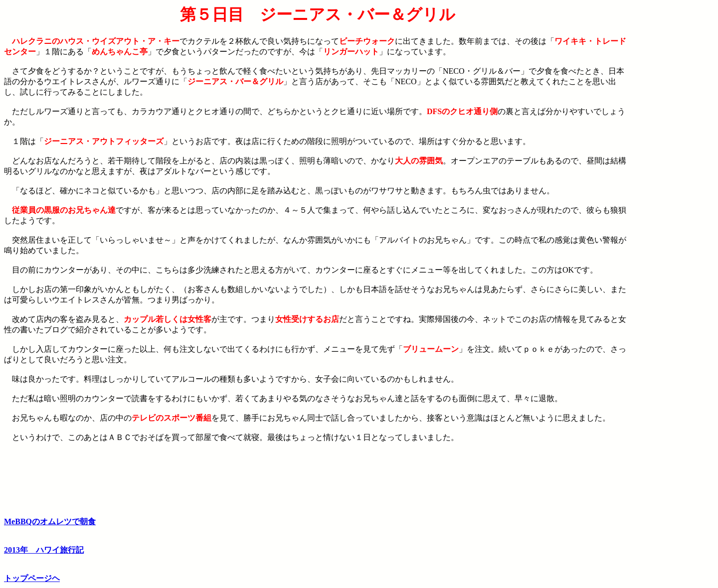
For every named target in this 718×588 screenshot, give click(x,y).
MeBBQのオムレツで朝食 (50, 521)
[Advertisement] (673, 155)
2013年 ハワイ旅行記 (44, 550)
